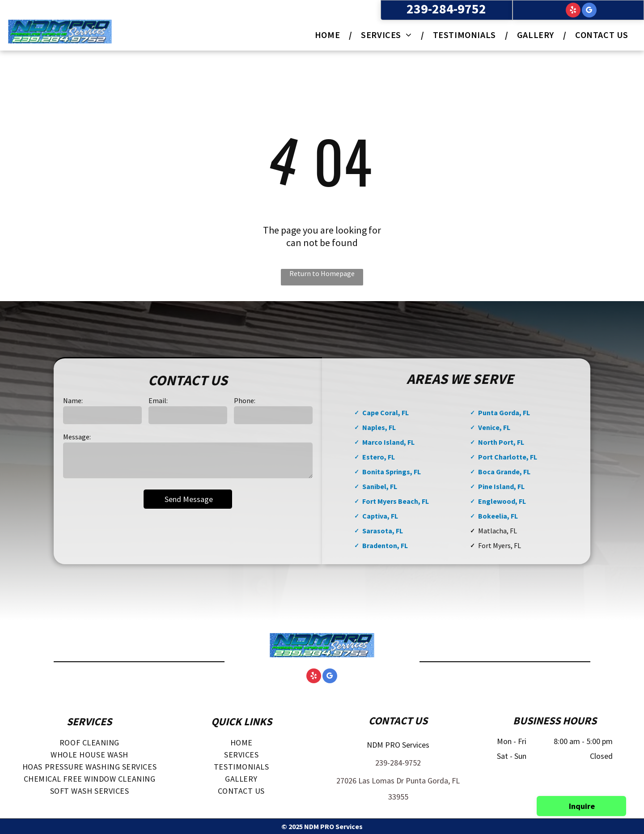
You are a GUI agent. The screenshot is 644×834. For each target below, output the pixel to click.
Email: (158, 400)
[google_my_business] (589, 11)
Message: (77, 437)
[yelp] (573, 11)
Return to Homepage (322, 273)
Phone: (245, 400)
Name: (73, 400)
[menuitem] (329, 35)
